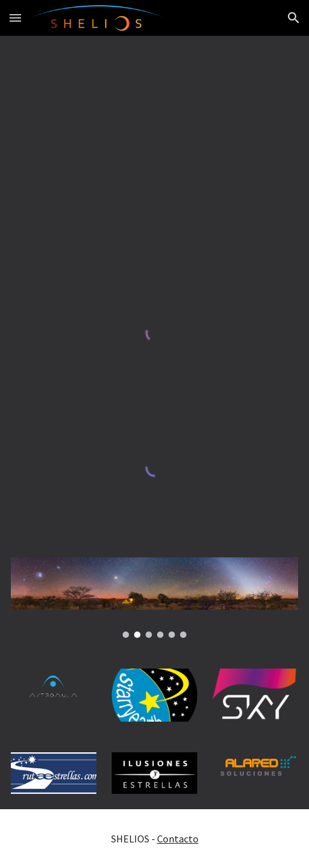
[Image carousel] (154, 598)
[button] (15, 18)
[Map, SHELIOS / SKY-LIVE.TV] (154, 146)
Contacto (178, 839)
